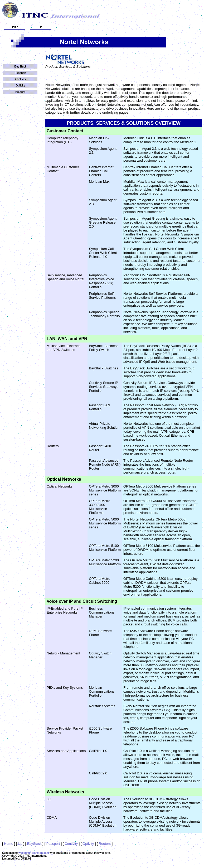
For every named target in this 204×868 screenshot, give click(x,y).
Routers (105, 844)
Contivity (71, 844)
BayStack (34, 844)
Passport (53, 844)
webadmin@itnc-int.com (34, 853)
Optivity (88, 844)
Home (9, 844)
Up (20, 844)
